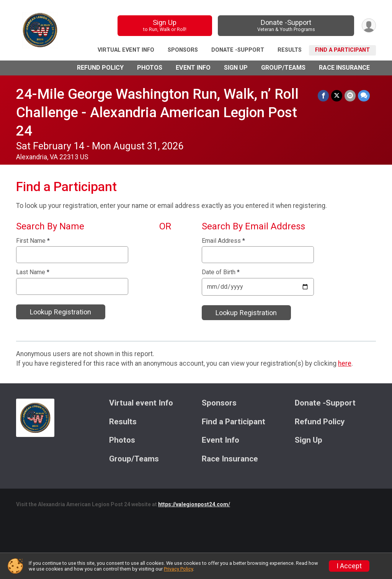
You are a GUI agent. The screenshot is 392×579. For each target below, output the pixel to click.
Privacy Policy (178, 569)
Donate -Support (286, 25)
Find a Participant (342, 50)
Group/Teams (283, 68)
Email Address (223, 241)
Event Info (193, 68)
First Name (33, 241)
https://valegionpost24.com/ (194, 504)
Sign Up (165, 25)
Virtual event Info (126, 50)
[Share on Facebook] (323, 96)
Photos (150, 68)
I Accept (349, 566)
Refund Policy (100, 68)
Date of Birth (221, 272)
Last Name (33, 272)
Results (290, 50)
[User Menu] (369, 25)
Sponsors (183, 50)
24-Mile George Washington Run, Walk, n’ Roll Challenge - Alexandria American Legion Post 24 (157, 112)
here (345, 363)
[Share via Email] (350, 96)
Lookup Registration (60, 312)
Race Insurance (344, 68)
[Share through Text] (364, 96)
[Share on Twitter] (337, 96)
